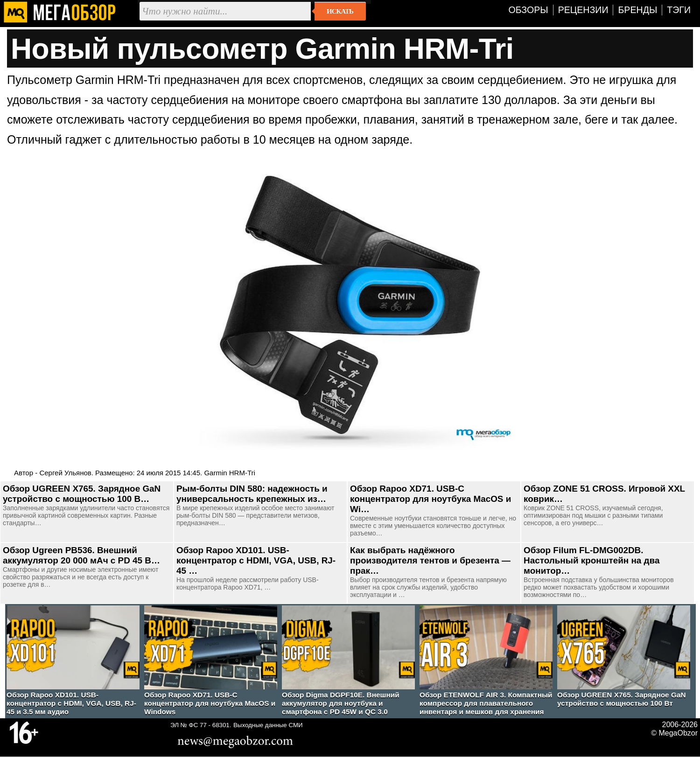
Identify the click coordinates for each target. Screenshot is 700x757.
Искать (340, 11)
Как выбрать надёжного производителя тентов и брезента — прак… (430, 560)
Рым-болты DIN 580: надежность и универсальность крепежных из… (252, 494)
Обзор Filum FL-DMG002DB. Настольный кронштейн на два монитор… (592, 560)
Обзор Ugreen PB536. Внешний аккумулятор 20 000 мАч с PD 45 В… (81, 555)
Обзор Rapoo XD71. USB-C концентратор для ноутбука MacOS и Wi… (430, 499)
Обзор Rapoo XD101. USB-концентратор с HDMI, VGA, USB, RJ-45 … (256, 560)
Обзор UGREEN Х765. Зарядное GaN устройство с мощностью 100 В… (82, 494)
